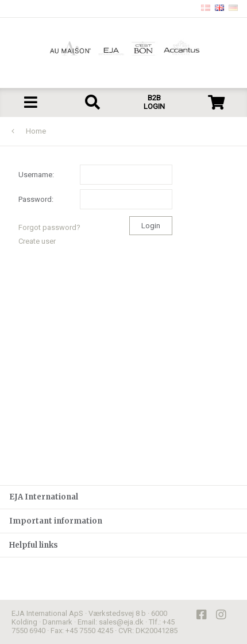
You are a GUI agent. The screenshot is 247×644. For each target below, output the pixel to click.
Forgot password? (49, 227)
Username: (95, 175)
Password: (95, 199)
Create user (37, 241)
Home (36, 131)
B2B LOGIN (154, 102)
